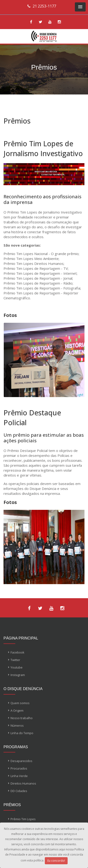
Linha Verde (19, 776)
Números (17, 725)
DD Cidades (19, 791)
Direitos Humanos (23, 783)
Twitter (15, 660)
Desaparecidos (21, 761)
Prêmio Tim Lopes (23, 819)
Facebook (17, 652)
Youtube (17, 667)
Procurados (19, 768)
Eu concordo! (56, 861)
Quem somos (20, 703)
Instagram (18, 675)
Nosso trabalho (22, 718)
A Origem (17, 710)
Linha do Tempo (22, 733)
